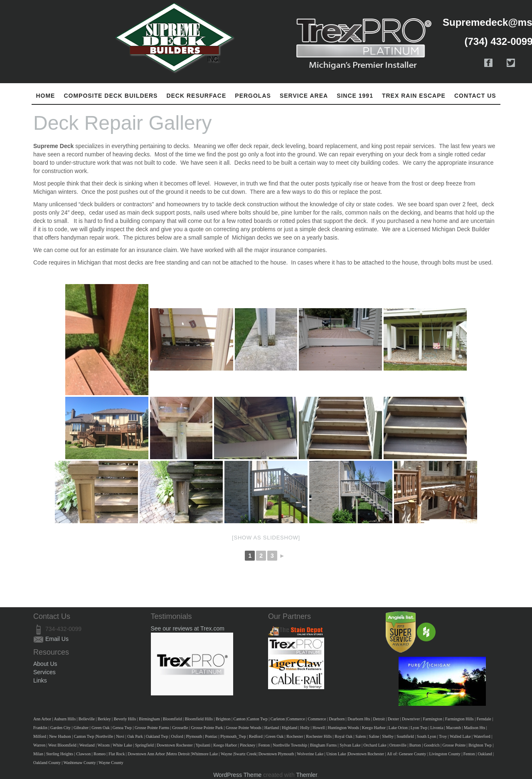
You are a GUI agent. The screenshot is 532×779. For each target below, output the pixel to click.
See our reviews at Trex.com (188, 628)
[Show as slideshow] (266, 538)
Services (44, 672)
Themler (307, 775)
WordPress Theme (237, 775)
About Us (45, 664)
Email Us (57, 639)
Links (40, 680)
